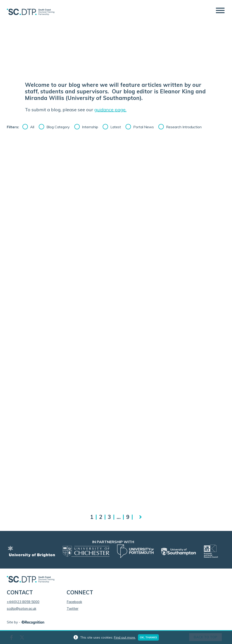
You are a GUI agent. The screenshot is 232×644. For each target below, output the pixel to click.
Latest (116, 127)
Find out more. (125, 637)
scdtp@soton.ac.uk (22, 609)
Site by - (25, 622)
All (32, 127)
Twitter (72, 609)
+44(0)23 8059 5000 (23, 602)
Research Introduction (184, 127)
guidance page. (110, 110)
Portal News (144, 127)
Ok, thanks (148, 637)
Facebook (74, 602)
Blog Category (58, 127)
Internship (90, 127)
